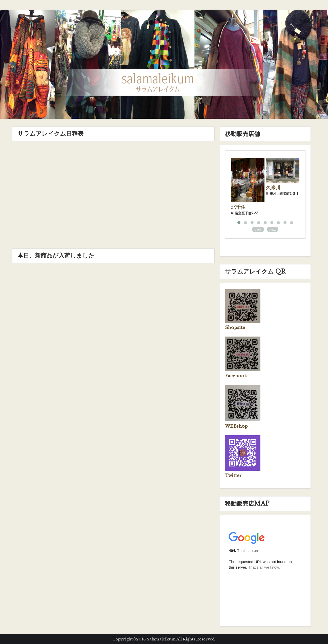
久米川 (273, 188)
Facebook (236, 376)
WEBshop (236, 426)
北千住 (238, 207)
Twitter (233, 476)
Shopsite (235, 328)
